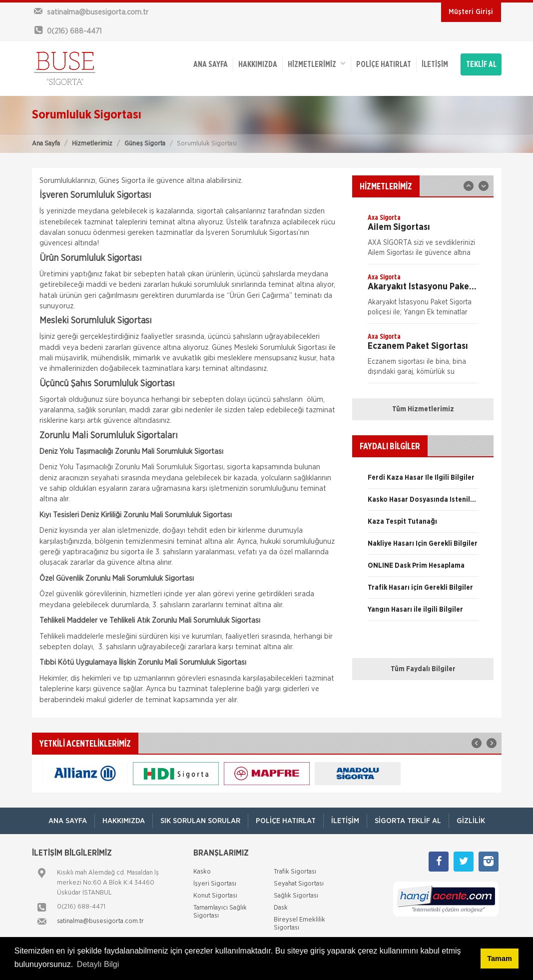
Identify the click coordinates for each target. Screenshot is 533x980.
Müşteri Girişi (471, 12)
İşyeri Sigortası (215, 884)
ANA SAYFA (211, 64)
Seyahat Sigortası (299, 884)
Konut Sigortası (215, 896)
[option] (423, 238)
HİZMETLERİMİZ (317, 64)
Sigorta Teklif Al (408, 821)
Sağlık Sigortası (296, 896)
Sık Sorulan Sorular (200, 821)
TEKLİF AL (481, 64)
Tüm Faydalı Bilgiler (423, 669)
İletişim (435, 64)
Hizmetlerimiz (92, 144)
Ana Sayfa (46, 144)
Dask (281, 908)
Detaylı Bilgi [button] (98, 964)
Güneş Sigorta (145, 144)
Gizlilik (471, 821)
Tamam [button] (499, 959)
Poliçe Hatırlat (384, 64)
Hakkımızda (258, 64)
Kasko (202, 872)
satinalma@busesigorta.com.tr (100, 921)
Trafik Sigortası (295, 872)
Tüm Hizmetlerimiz (423, 409)
